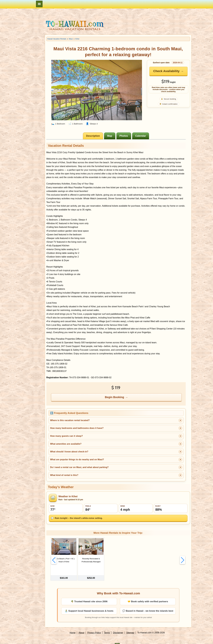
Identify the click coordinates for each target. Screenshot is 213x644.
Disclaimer (118, 627)
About (82, 627)
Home (73, 627)
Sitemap (130, 627)
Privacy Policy (94, 627)
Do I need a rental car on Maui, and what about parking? (79, 467)
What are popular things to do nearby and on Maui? (77, 460)
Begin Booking (114, 397)
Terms (107, 627)
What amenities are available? (66, 444)
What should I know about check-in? (69, 452)
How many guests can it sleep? (66, 436)
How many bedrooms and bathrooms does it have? (77, 428)
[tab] (93, 136)
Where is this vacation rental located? (70, 420)
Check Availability (166, 71)
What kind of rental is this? (64, 475)
